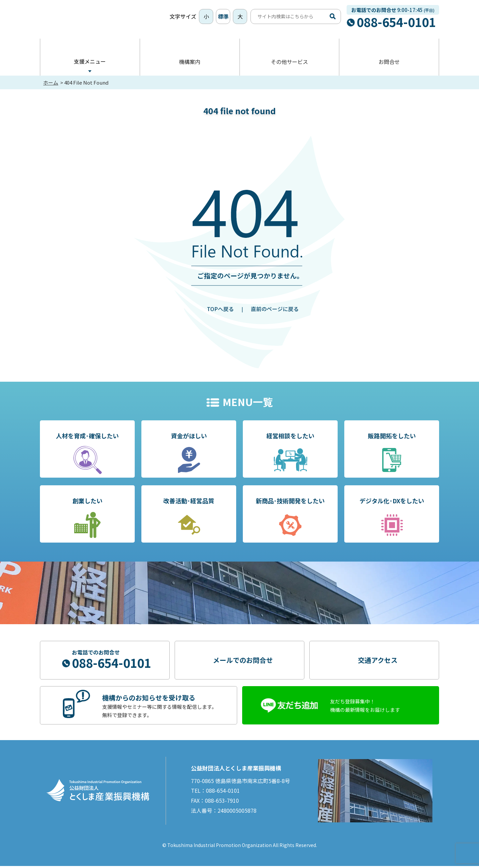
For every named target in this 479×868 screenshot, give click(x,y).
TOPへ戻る (220, 311)
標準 (223, 17)
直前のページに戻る (275, 311)
